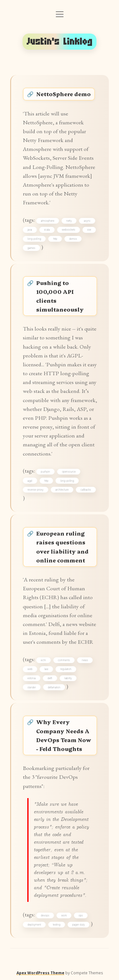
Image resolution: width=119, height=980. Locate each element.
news (85, 660)
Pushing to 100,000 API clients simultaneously (60, 296)
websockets (68, 230)
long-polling (34, 239)
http (55, 239)
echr (43, 660)
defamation (54, 687)
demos (73, 239)
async (87, 221)
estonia (32, 678)
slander (32, 687)
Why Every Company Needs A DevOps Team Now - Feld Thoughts (64, 735)
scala (47, 230)
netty (69, 221)
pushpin (46, 472)
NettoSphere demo (63, 94)
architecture (62, 490)
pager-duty (79, 925)
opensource (69, 472)
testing (57, 925)
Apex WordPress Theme (40, 973)
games (31, 248)
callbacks (86, 490)
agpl (30, 481)
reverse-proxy (36, 490)
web (30, 669)
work (64, 915)
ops (81, 915)
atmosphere (48, 221)
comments (64, 660)
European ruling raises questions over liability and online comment (62, 546)
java (30, 230)
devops (45, 915)
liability (68, 678)
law (46, 669)
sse (89, 230)
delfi (50, 678)
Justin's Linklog (60, 42)
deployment (34, 925)
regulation (66, 669)
